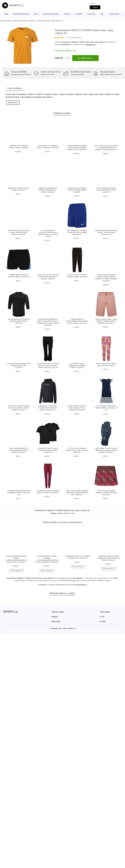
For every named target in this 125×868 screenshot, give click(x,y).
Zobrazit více (13, 102)
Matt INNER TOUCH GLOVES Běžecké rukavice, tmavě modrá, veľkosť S (106, 450)
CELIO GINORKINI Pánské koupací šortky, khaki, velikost (106, 190)
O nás (102, 617)
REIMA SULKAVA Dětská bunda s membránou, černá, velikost (48, 190)
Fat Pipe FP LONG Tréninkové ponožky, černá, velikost (77, 366)
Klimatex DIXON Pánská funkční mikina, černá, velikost (77, 190)
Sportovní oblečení (21, 14)
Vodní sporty (114, 14)
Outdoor (79, 14)
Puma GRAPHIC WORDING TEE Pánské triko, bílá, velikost (19, 366)
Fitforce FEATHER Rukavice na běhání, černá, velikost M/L (19, 493)
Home (6, 14)
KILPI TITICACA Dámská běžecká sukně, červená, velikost (106, 493)
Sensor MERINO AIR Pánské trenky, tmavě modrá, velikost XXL (106, 232)
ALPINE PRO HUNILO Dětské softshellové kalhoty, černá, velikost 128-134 (48, 366)
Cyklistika (91, 14)
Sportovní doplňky (51, 14)
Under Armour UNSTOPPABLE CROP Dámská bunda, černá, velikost (77, 321)
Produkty (8, 21)
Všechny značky (58, 612)
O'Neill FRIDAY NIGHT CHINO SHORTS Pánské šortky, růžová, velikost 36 (106, 321)
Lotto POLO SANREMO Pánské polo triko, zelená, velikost (77, 450)
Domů (2, 21)
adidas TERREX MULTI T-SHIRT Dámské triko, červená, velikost (77, 408)
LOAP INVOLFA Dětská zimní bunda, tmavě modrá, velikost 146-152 (19, 232)
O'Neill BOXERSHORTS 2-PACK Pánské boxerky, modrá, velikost (19, 450)
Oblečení (15, 21)
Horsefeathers (65, 45)
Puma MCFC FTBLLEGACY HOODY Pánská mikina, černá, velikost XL (48, 408)
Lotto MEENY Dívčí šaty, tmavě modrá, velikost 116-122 (106, 408)
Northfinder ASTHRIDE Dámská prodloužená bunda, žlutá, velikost (77, 148)
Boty (36, 14)
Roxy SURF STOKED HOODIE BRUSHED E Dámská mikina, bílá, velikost (77, 493)
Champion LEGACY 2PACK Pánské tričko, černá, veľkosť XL (48, 450)
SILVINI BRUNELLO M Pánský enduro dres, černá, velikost (19, 321)
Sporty (67, 14)
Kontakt (103, 622)
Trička (73, 513)
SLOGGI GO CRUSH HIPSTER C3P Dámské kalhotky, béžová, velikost (48, 277)
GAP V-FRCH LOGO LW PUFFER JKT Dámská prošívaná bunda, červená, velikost (106, 148)
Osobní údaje (105, 612)
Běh (102, 14)
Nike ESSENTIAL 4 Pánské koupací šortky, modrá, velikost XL (77, 232)
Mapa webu (56, 622)
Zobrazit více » (91, 45)
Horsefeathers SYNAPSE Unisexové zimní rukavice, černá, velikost (109, 558)
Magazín (55, 617)
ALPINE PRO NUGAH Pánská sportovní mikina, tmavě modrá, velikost (19, 408)
